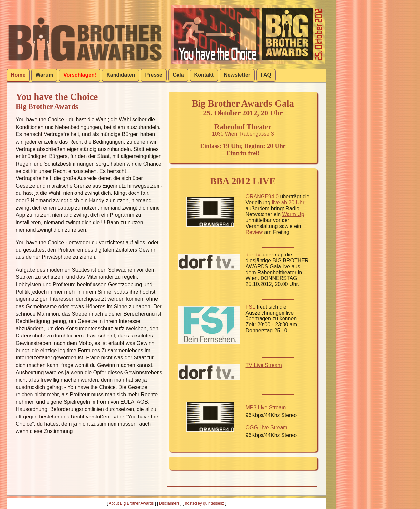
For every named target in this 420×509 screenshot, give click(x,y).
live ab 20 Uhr (288, 203)
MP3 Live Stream (266, 407)
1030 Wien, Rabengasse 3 (243, 134)
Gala (178, 75)
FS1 (251, 307)
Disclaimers (169, 503)
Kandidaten (121, 75)
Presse (154, 75)
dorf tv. (254, 255)
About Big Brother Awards (132, 503)
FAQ (266, 75)
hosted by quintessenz (205, 503)
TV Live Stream (264, 365)
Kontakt (204, 75)
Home (18, 75)
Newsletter (237, 75)
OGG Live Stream (267, 428)
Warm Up (293, 214)
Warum (44, 75)
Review (254, 232)
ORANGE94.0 (262, 197)
